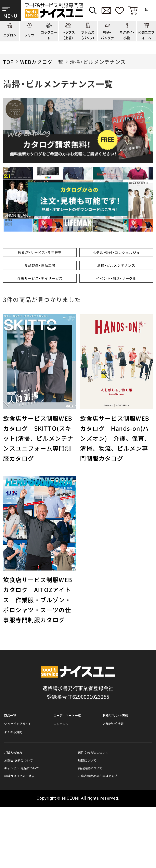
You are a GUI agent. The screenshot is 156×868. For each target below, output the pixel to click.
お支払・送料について (28, 815)
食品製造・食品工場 (40, 287)
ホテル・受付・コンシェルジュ (116, 260)
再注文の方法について (103, 805)
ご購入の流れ (19, 805)
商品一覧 (14, 760)
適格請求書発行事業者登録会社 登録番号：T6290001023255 (78, 735)
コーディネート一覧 (76, 760)
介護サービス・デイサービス (40, 314)
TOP (8, 62)
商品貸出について (98, 826)
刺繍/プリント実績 (124, 760)
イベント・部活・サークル (116, 314)
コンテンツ (66, 771)
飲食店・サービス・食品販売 (40, 260)
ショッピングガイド (27, 771)
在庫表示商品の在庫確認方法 (111, 836)
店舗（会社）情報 (120, 771)
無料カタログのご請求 (29, 836)
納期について (93, 815)
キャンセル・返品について (33, 826)
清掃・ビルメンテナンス (116, 287)
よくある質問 (19, 782)
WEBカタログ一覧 (42, 62)
